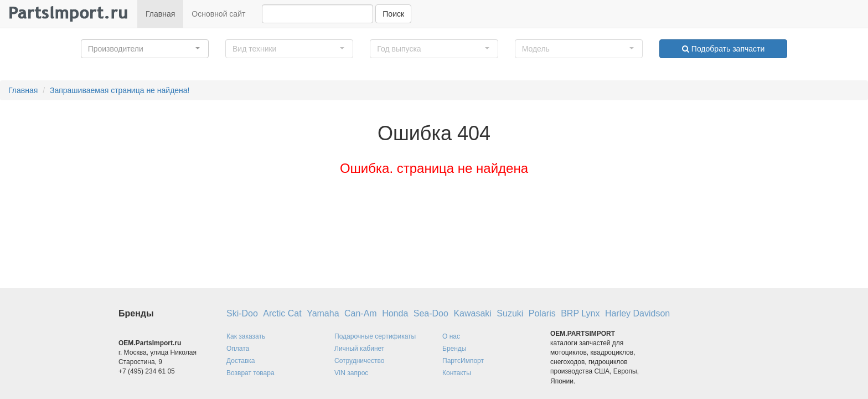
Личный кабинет (359, 349)
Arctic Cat (282, 313)
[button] (145, 49)
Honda (395, 313)
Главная (160, 14)
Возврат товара (250, 373)
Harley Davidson (637, 313)
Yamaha (323, 313)
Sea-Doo (431, 313)
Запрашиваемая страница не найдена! (120, 90)
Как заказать (246, 336)
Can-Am (361, 313)
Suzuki (510, 313)
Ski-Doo (242, 313)
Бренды (454, 349)
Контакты (457, 373)
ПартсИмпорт (463, 361)
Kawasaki (472, 313)
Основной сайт (218, 14)
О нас (451, 336)
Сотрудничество (359, 361)
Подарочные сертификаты (375, 336)
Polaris (542, 313)
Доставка (241, 361)
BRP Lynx (580, 313)
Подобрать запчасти (723, 49)
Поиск (393, 14)
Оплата (238, 349)
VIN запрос (351, 373)
